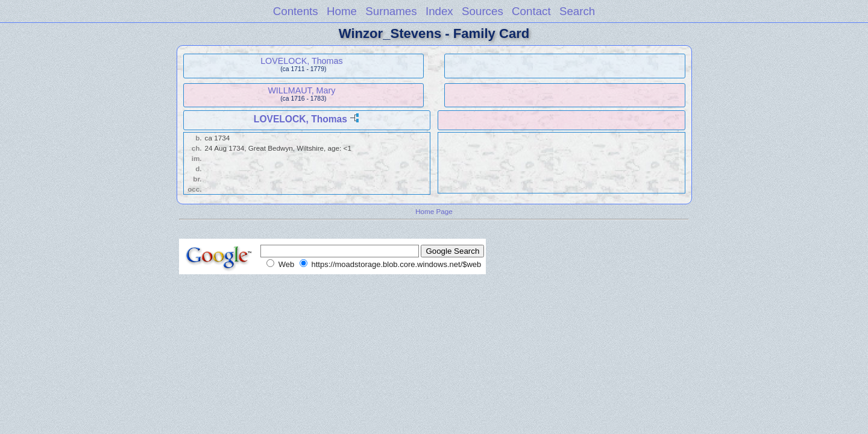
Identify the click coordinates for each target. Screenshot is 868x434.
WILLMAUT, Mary (301, 90)
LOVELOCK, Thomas (301, 61)
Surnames (391, 11)
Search (577, 11)
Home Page (434, 211)
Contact (531, 11)
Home (342, 11)
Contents (296, 11)
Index (439, 11)
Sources (483, 11)
